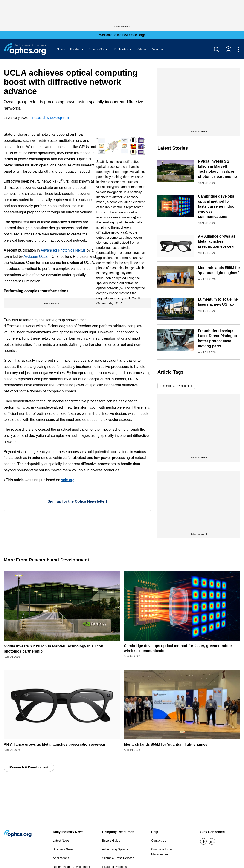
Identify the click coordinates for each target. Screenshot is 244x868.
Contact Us (159, 841)
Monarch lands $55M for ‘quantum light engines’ (166, 744)
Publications (122, 49)
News (61, 49)
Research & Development (51, 118)
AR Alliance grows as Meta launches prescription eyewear (217, 241)
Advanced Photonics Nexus (63, 250)
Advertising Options (115, 849)
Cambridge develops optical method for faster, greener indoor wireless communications (217, 206)
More (158, 49)
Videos (141, 49)
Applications (61, 858)
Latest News (61, 841)
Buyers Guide (98, 49)
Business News (63, 849)
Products (77, 49)
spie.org (68, 480)
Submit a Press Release (118, 858)
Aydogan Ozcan (37, 256)
